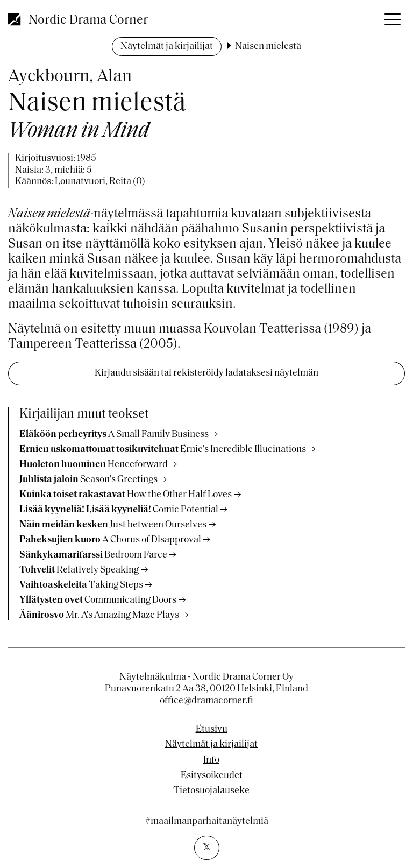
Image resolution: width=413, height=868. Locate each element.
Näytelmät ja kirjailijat (167, 47)
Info (211, 760)
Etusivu (212, 730)
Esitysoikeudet (212, 776)
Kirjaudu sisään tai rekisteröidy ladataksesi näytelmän (206, 373)
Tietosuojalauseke (211, 791)
